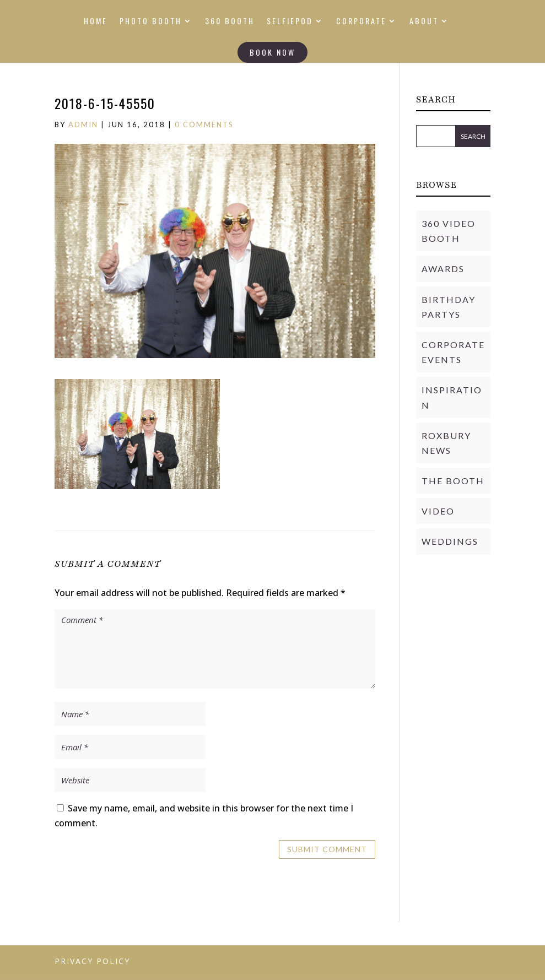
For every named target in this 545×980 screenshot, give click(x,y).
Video (438, 511)
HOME (96, 22)
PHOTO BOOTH (151, 22)
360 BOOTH (230, 22)
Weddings (450, 541)
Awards (443, 269)
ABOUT (424, 22)
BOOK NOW (272, 52)
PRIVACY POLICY (92, 961)
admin (83, 124)
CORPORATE (361, 22)
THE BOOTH (453, 481)
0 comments (204, 124)
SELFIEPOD (290, 22)
